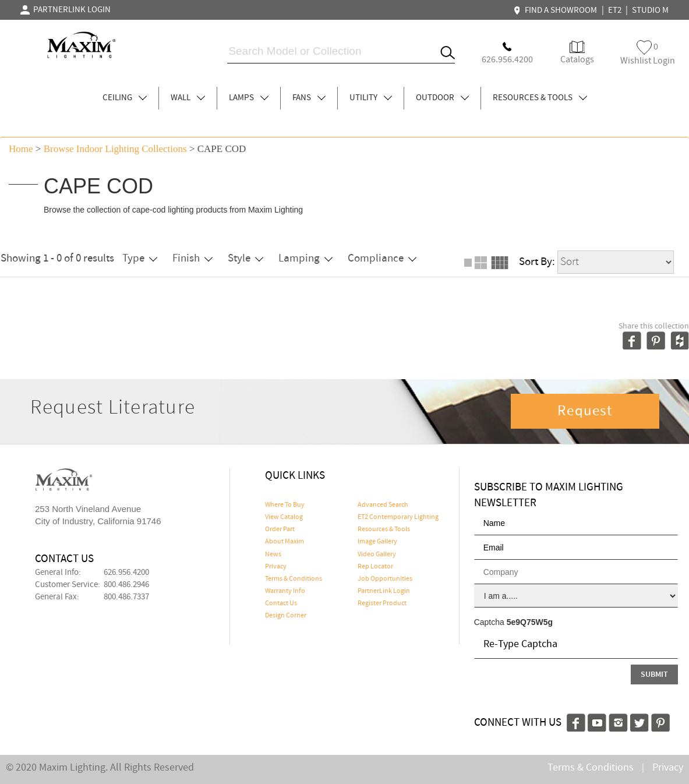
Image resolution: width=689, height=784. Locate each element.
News (273, 555)
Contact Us (281, 603)
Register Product (382, 603)
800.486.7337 (126, 597)
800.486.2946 (126, 585)
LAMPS (249, 98)
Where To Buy (285, 505)
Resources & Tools (384, 529)
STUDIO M (650, 10)
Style (245, 258)
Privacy (276, 567)
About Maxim (285, 542)
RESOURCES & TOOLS (540, 98)
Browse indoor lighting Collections (115, 149)
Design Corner (286, 616)
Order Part (280, 529)
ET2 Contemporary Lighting (398, 517)
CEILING (125, 98)
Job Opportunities (385, 579)
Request (585, 411)
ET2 (615, 10)
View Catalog (284, 517)
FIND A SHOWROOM (557, 10)
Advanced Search (383, 505)
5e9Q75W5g (530, 622)
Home (21, 149)
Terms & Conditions (294, 579)
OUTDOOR (442, 98)
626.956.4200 (126, 573)
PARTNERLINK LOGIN (66, 10)
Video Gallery (377, 555)
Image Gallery (377, 542)
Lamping (305, 258)
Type (140, 258)
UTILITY (371, 98)
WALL (188, 98)
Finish (192, 258)
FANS (309, 98)
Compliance (382, 258)
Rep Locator (375, 567)
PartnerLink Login (384, 591)
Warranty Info (285, 591)
